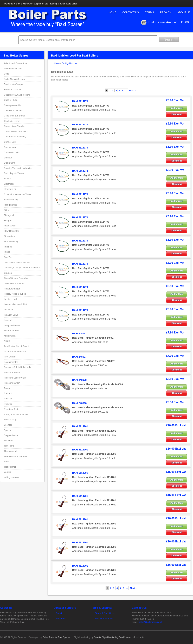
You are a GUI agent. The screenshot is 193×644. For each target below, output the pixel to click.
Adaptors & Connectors (15, 63)
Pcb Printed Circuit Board (16, 346)
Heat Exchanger (12, 289)
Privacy (166, 12)
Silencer (8, 425)
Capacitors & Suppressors (17, 95)
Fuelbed (8, 247)
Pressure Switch (12, 383)
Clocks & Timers (12, 121)
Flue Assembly (11, 241)
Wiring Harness (12, 477)
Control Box (10, 142)
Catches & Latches (13, 110)
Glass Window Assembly (16, 278)
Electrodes (9, 184)
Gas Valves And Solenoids (17, 262)
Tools (7, 462)
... (126, 90)
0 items (160, 22)
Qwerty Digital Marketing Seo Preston (112, 637)
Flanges (8, 221)
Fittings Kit (9, 215)
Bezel (7, 74)
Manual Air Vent (12, 330)
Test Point (9, 446)
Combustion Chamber (15, 126)
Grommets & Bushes (14, 283)
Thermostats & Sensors (16, 456)
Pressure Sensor (12, 372)
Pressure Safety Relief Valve (18, 367)
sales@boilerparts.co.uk (151, 622)
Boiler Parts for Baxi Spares (56, 637)
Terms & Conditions (105, 613)
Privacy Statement (104, 619)
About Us (184, 12)
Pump (7, 388)
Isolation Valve (11, 315)
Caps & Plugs (11, 100)
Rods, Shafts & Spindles (16, 414)
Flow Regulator (11, 231)
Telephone (61, 619)
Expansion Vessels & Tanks (18, 194)
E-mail (59, 613)
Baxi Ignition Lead (70, 63)
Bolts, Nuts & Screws (14, 79)
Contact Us (131, 12)
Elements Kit (10, 189)
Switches (8, 441)
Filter (6, 210)
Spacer (7, 430)
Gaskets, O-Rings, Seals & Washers (22, 268)
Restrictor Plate (12, 409)
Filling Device (11, 205)
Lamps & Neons (12, 325)
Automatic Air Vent (13, 69)
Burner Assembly (12, 89)
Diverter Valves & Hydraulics (18, 168)
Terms (149, 12)
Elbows (8, 179)
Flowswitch (9, 236)
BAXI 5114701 (80, 426)
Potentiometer (11, 362)
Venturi (7, 472)
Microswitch (10, 336)
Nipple (7, 341)
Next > (133, 90)
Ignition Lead (10, 299)
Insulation (9, 310)
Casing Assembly (12, 105)
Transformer (10, 467)
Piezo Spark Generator (15, 352)
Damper (8, 158)
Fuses (7, 252)
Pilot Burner (10, 357)
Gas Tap (8, 257)
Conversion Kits (12, 152)
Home (112, 12)
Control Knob (10, 147)
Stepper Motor (11, 435)
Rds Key (8, 399)
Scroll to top (139, 637)
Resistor (8, 404)
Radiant (8, 393)
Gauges (8, 273)
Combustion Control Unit (16, 131)
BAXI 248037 (79, 333)
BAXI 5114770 (80, 101)
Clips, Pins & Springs (14, 116)
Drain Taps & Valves (14, 173)
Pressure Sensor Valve (15, 378)
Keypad (8, 320)
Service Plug (10, 420)
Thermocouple (11, 451)
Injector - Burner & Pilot (15, 304)
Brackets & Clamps (13, 84)
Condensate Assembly (15, 137)
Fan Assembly (11, 199)
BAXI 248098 (79, 380)
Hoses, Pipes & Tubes (15, 294)
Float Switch (10, 226)
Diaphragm (9, 163)
